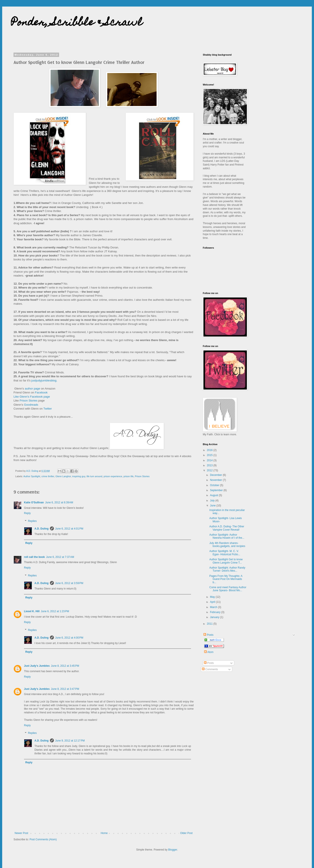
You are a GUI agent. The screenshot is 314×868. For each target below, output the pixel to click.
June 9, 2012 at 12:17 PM (70, 741)
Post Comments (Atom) (43, 839)
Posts (208, 635)
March (214, 607)
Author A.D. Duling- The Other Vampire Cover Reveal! (227, 528)
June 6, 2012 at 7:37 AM (60, 557)
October (215, 485)
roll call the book (34, 557)
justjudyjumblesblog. (44, 380)
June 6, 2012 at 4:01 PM (69, 529)
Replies (32, 521)
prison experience (113, 476)
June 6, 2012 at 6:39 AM (59, 502)
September (217, 490)
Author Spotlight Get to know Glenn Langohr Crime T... (226, 561)
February (216, 612)
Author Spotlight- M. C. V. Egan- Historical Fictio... (225, 553)
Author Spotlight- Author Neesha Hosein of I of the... (227, 536)
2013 (210, 465)
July (213, 501)
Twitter (48, 409)
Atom (209, 652)
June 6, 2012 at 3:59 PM (69, 583)
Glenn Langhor (63, 476)
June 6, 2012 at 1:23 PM (55, 611)
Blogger (173, 850)
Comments (210, 669)
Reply (27, 513)
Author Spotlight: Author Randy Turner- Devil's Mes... (227, 569)
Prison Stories (29, 401)
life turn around (94, 476)
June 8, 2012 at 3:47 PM (65, 689)
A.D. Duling (42, 529)
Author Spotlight (32, 476)
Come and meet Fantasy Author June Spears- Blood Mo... (228, 589)
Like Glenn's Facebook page (32, 397)
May (213, 597)
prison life (128, 476)
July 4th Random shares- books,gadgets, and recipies (227, 545)
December (216, 475)
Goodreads (31, 405)
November (216, 480)
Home (104, 833)
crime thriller (48, 476)
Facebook (41, 392)
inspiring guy (79, 476)
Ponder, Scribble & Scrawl (77, 23)
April (213, 602)
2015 (210, 455)
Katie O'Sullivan (34, 502)
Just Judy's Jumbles (37, 666)
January (215, 617)
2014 (210, 460)
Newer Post (21, 833)
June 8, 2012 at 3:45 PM (65, 666)
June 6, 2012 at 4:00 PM (69, 638)
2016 (210, 450)
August (214, 495)
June (213, 506)
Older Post (186, 833)
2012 (210, 470)
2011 (210, 624)
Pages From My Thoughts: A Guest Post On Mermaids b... (226, 579)
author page (32, 389)
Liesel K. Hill (32, 611)
